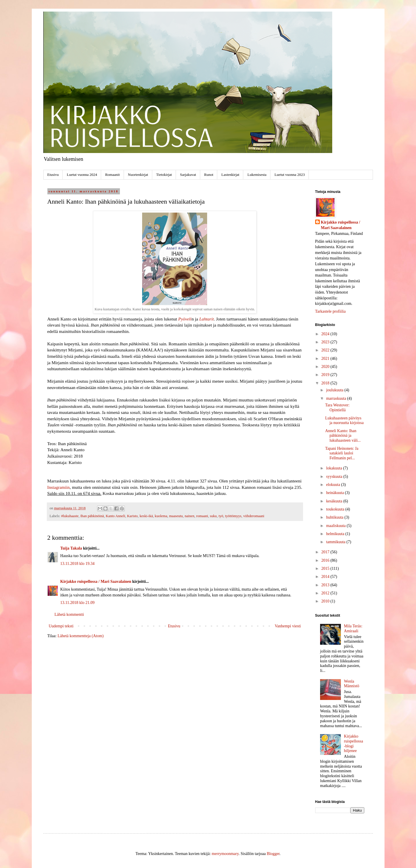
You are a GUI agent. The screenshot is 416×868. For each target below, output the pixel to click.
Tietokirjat (164, 175)
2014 (326, 577)
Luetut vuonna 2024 (82, 175)
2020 (326, 367)
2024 (326, 334)
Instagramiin (59, 487)
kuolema (161, 516)
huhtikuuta (335, 517)
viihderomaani (254, 516)
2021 (326, 359)
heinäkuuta (336, 493)
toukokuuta (336, 509)
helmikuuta (336, 534)
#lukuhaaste (70, 516)
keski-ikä (146, 516)
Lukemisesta (257, 175)
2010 (326, 601)
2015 (326, 568)
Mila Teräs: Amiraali (353, 629)
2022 (326, 350)
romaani (202, 516)
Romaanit (113, 175)
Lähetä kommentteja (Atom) (80, 636)
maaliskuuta (336, 526)
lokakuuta (335, 468)
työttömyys (233, 516)
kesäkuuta (335, 501)
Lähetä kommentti (69, 614)
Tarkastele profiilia (330, 311)
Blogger (273, 854)
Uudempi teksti (61, 626)
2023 (326, 342)
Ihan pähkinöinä (92, 516)
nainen (190, 516)
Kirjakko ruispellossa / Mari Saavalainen (96, 582)
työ (221, 516)
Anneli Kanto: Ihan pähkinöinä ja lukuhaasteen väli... (343, 436)
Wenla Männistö (352, 684)
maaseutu (176, 516)
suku (213, 516)
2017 (326, 552)
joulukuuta (335, 390)
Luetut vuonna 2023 (290, 175)
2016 (326, 560)
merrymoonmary (225, 854)
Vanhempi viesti (288, 626)
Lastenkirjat (230, 175)
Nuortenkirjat (138, 175)
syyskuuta (335, 477)
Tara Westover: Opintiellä (337, 408)
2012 (326, 593)
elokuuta (334, 485)
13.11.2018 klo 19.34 (78, 564)
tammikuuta (336, 542)
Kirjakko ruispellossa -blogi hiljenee (354, 743)
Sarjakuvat (188, 175)
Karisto (132, 516)
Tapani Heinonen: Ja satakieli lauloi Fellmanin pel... (342, 453)
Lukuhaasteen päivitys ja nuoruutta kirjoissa (344, 421)
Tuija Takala (71, 548)
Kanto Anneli (116, 516)
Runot (209, 175)
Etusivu (53, 175)
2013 (326, 585)
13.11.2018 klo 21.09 (78, 603)
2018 (326, 383)
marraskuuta (337, 398)
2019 (326, 375)
